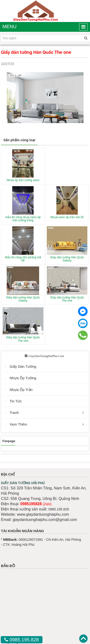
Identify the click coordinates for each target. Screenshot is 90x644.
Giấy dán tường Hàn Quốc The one (67, 299)
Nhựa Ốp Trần (21, 390)
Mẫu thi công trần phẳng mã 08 (23, 259)
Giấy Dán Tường (23, 366)
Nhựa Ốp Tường (23, 378)
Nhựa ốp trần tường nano (23, 180)
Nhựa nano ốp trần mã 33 (67, 217)
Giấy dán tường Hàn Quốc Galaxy (67, 259)
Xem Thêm (18, 424)
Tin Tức (16, 401)
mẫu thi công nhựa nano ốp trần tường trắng (23, 219)
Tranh (14, 413)
